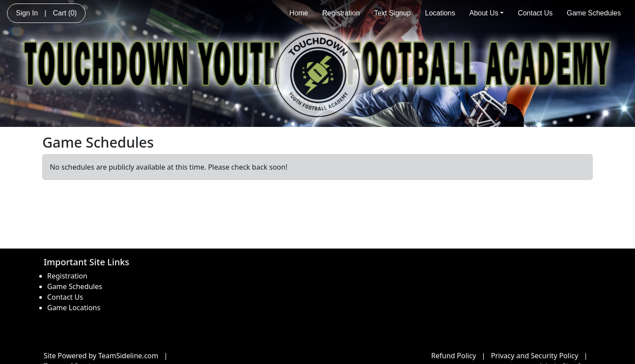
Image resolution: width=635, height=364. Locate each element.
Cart (65, 13)
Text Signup (392, 13)
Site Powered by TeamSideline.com (101, 356)
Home (299, 13)
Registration (341, 13)
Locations (440, 13)
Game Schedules (594, 13)
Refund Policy (454, 356)
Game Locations (74, 308)
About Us (486, 13)
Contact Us (535, 13)
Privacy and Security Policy (534, 356)
